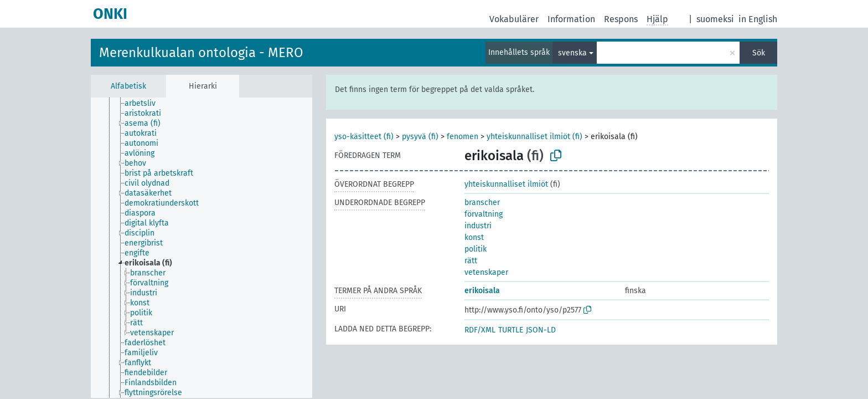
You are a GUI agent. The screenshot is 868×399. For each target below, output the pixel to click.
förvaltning (484, 214)
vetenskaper (486, 272)
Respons (621, 19)
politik (476, 249)
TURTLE (511, 330)
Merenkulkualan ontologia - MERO (201, 53)
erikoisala (482, 291)
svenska (572, 53)
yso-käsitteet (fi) (364, 137)
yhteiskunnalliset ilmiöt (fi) (534, 137)
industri (478, 226)
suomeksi (715, 19)
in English (758, 19)
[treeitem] (145, 104)
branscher (482, 203)
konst (474, 237)
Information (571, 19)
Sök (759, 53)
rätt (471, 261)
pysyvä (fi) (420, 137)
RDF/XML (480, 330)
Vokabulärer (514, 19)
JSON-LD (541, 330)
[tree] (201, 248)
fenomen (463, 137)
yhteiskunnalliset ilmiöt (506, 184)
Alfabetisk (128, 86)
